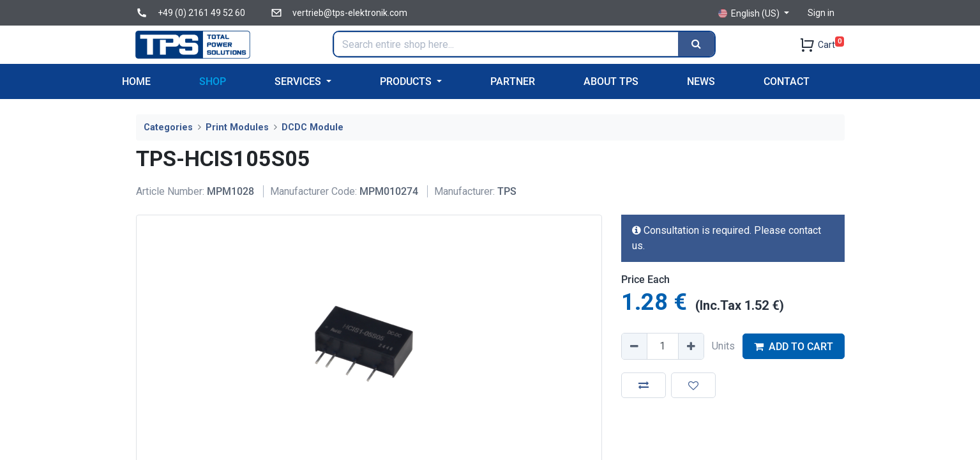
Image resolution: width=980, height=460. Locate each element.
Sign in (821, 13)
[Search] (696, 44)
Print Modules (237, 127)
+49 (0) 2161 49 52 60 (201, 13)
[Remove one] (635, 346)
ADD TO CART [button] (794, 347)
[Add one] (691, 346)
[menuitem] (136, 81)
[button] (644, 385)
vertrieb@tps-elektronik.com (350, 13)
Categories (168, 127)
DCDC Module (313, 127)
